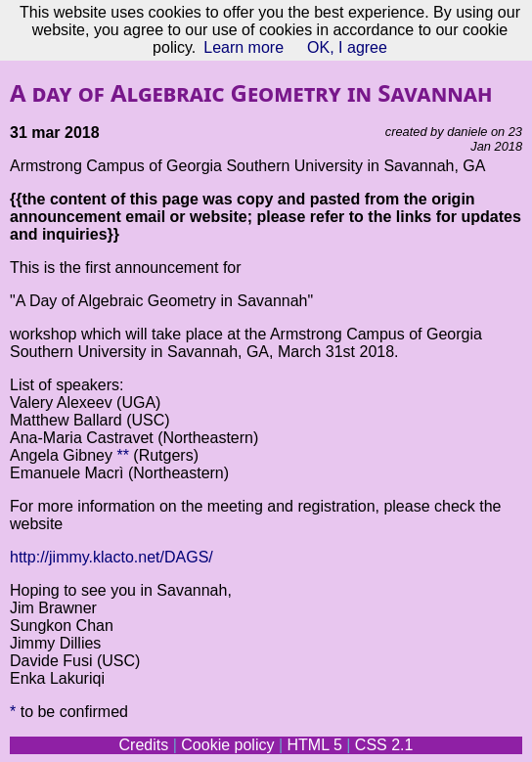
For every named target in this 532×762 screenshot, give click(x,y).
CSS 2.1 (384, 745)
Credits (144, 745)
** (122, 455)
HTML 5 (314, 745)
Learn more (244, 47)
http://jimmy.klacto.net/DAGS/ (111, 557)
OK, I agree (347, 47)
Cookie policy (227, 745)
